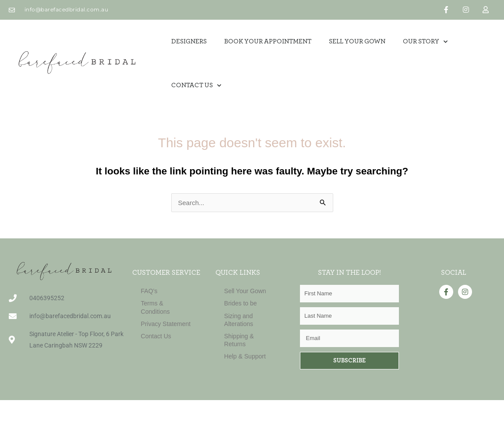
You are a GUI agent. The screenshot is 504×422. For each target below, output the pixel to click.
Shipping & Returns (239, 340)
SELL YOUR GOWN (357, 41)
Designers (189, 41)
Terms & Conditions (155, 307)
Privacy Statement (166, 324)
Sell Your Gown (245, 291)
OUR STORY (425, 42)
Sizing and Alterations (239, 320)
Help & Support (245, 356)
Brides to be (241, 303)
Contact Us (196, 86)
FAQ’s (149, 291)
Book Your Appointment (268, 41)
